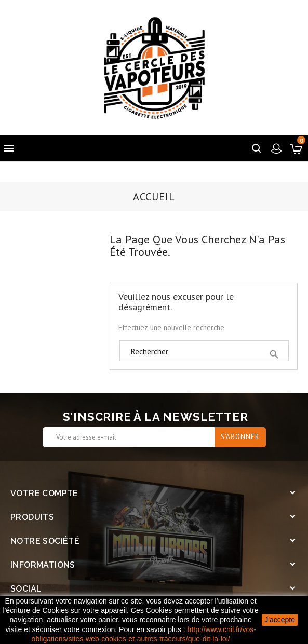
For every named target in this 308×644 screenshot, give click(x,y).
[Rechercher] (204, 351)
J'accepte (280, 620)
